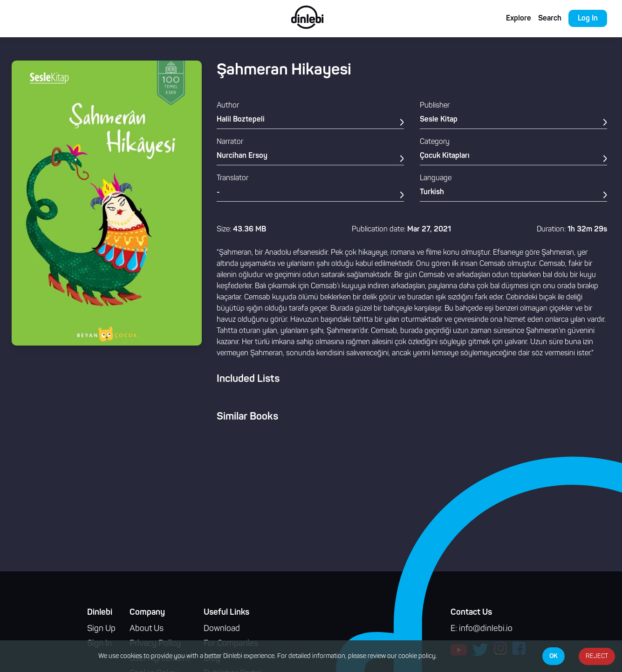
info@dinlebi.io (486, 629)
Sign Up (101, 629)
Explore (519, 19)
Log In (588, 19)
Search (550, 19)
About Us (147, 629)
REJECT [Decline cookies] (597, 656)
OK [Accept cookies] (554, 656)
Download (222, 629)
